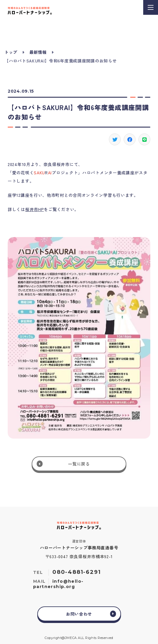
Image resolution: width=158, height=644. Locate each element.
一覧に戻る (79, 464)
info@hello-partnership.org (58, 584)
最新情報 (38, 52)
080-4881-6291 (76, 572)
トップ (11, 52)
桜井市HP (35, 209)
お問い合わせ (79, 614)
